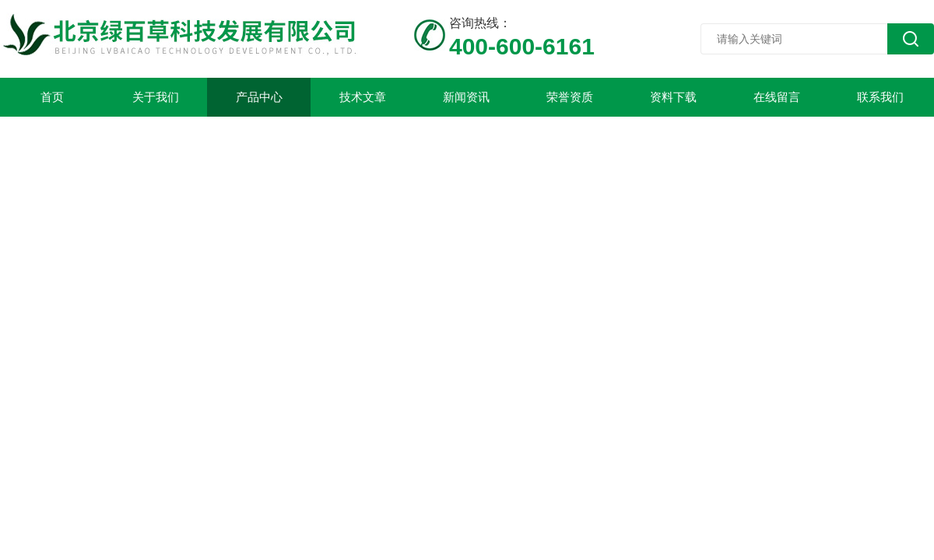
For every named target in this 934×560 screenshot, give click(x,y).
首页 (52, 97)
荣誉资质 (570, 97)
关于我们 (156, 97)
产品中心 (259, 97)
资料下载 (673, 97)
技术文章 (363, 97)
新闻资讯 (466, 97)
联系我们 (880, 97)
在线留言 (777, 97)
